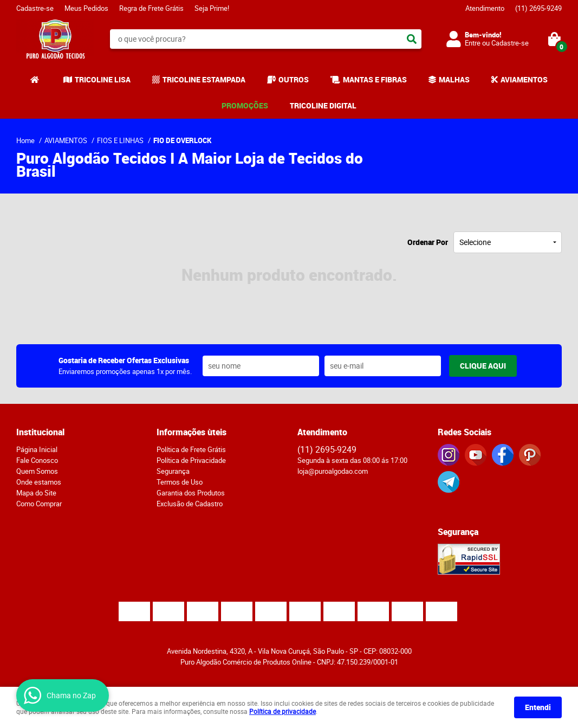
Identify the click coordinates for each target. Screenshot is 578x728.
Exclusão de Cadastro (190, 504)
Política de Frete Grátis (191, 449)
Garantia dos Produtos (191, 493)
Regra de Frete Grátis (151, 8)
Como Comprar (39, 504)
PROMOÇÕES (245, 105)
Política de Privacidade (191, 460)
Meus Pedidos (86, 8)
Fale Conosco (37, 460)
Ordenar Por (428, 242)
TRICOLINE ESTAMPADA (204, 79)
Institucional (40, 432)
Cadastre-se (35, 8)
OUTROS (294, 79)
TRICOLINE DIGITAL (323, 105)
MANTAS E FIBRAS (375, 79)
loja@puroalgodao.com (333, 471)
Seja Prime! (212, 8)
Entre (473, 43)
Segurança (173, 471)
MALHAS (454, 79)
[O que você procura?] (412, 39)
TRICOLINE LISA (103, 79)
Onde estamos (39, 482)
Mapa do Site (36, 493)
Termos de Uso (180, 482)
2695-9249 (538, 8)
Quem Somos (37, 471)
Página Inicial (37, 449)
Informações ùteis (191, 432)
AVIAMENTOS (524, 79)
